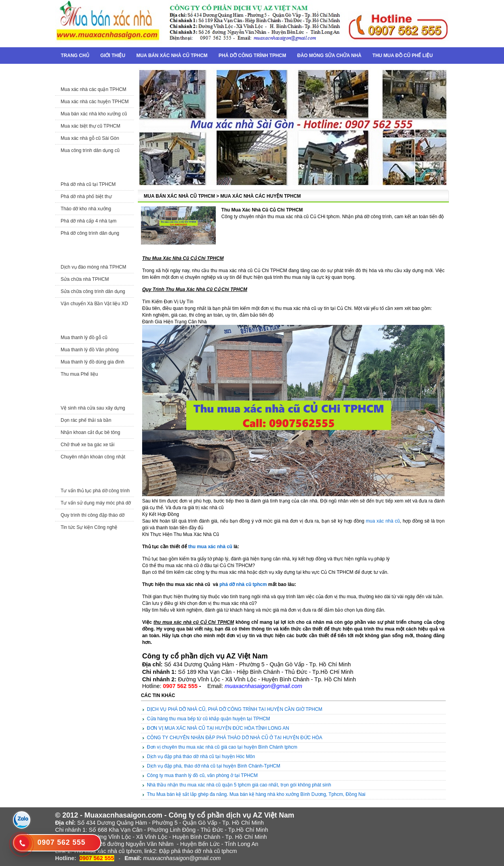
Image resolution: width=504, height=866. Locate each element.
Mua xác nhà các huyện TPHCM (95, 102)
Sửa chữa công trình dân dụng (93, 291)
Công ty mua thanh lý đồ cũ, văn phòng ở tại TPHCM (202, 775)
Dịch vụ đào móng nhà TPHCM (94, 267)
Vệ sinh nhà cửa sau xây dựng (93, 408)
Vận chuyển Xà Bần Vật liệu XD (94, 304)
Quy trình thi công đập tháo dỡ (93, 515)
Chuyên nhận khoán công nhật (93, 457)
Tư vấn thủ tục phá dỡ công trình (95, 491)
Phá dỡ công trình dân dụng (90, 233)
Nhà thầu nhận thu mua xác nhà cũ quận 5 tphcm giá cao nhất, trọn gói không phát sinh (239, 785)
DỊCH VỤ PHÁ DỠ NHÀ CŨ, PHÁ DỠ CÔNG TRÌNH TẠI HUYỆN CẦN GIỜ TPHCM (235, 709)
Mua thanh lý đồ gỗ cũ (84, 337)
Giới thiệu (113, 56)
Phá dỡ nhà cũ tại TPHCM (88, 184)
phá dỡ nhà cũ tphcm (243, 584)
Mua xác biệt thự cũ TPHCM (91, 126)
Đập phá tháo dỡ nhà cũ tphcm (198, 851)
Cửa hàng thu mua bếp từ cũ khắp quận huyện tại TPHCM (208, 719)
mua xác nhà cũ (383, 521)
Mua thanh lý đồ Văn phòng (90, 350)
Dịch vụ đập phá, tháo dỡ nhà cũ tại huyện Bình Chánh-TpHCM (214, 766)
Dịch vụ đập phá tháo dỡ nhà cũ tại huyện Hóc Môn (201, 757)
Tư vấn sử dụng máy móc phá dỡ (96, 503)
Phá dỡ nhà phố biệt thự (86, 197)
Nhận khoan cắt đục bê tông (90, 432)
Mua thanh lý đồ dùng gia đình (93, 362)
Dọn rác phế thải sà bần (86, 420)
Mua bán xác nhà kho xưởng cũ (94, 114)
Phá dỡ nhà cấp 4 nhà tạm (89, 221)
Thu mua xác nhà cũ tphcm (107, 851)
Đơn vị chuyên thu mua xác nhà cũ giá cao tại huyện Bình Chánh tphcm (222, 747)
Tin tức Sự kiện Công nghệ (89, 527)
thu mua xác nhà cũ (210, 547)
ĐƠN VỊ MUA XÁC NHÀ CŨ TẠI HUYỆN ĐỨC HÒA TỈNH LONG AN (218, 728)
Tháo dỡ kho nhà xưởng (86, 209)
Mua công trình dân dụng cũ (90, 150)
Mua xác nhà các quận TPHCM (94, 89)
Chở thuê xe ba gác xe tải (88, 445)
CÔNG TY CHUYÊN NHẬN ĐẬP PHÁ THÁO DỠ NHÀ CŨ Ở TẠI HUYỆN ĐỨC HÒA (235, 738)
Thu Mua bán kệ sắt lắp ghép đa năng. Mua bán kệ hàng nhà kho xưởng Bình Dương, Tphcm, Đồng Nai (256, 794)
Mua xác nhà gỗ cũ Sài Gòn (90, 138)
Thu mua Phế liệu (79, 374)
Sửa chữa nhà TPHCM (85, 279)
